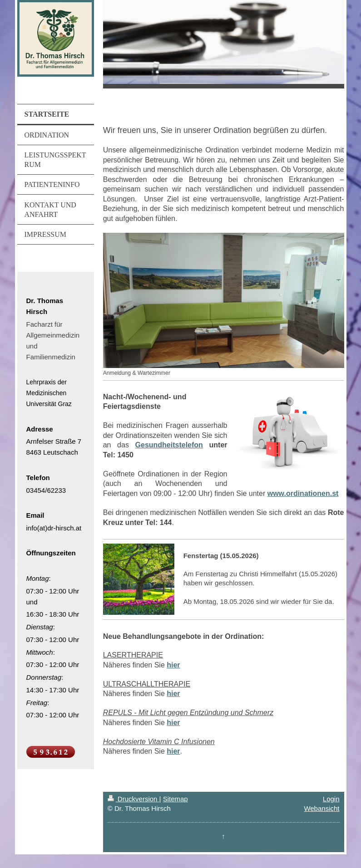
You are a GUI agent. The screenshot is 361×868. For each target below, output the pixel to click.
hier (173, 665)
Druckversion (134, 799)
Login (331, 799)
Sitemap (176, 799)
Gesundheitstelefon (169, 445)
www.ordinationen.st (303, 493)
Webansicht (321, 808)
